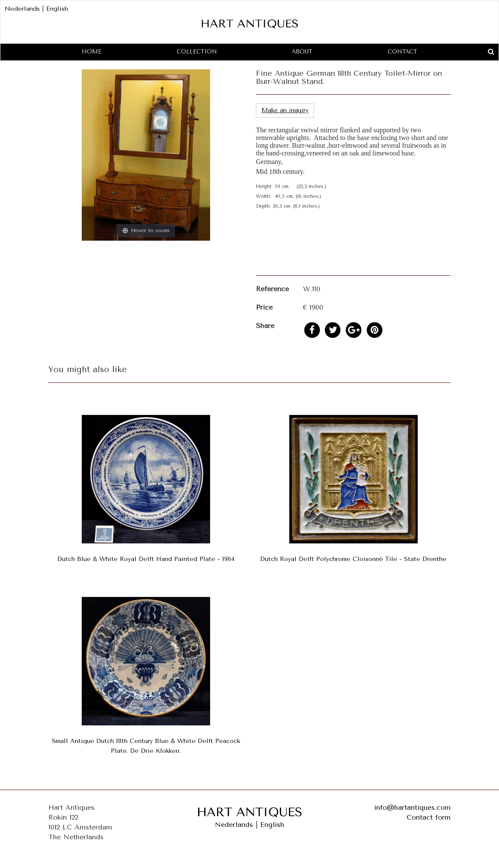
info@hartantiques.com (412, 807)
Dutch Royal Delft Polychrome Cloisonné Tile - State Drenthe (353, 559)
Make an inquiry (285, 110)
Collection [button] (197, 52)
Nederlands (22, 9)
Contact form (429, 817)
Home (92, 52)
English (57, 9)
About (302, 52)
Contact (402, 52)
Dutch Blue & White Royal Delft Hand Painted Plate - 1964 (146, 559)
